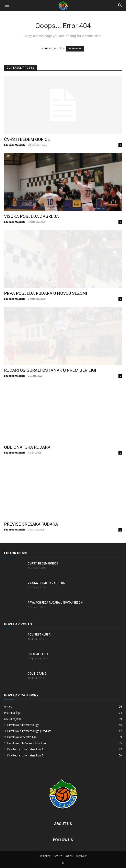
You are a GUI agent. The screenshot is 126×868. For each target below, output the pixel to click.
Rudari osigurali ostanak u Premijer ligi (50, 370)
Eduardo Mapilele (15, 145)
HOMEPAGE (75, 49)
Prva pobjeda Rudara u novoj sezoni (46, 293)
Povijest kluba (39, 635)
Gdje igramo (37, 674)
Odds (69, 856)
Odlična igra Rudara (27, 447)
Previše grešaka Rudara (31, 524)
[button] (7, 5)
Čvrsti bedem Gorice (27, 139)
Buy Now (81, 856)
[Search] (120, 5)
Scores (58, 856)
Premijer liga (38, 654)
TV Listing (45, 856)
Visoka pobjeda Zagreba (31, 216)
